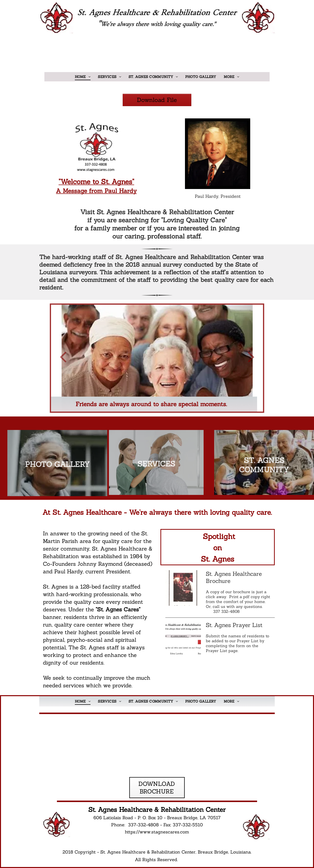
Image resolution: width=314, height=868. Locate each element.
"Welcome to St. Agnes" (96, 182)
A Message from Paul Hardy (96, 191)
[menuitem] (83, 77)
